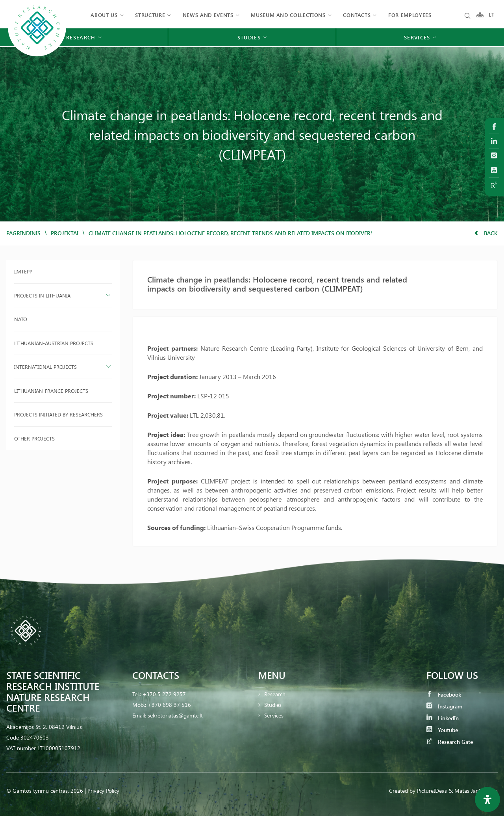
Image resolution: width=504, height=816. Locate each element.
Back (486, 233)
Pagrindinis (23, 233)
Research (275, 694)
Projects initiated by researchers (58, 414)
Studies (273, 705)
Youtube (442, 730)
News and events (208, 15)
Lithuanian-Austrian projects (54, 343)
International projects (45, 367)
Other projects (34, 438)
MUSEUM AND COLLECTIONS (288, 15)
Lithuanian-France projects (51, 391)
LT (492, 15)
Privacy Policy (103, 791)
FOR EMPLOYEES (410, 15)
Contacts (357, 15)
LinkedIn (443, 718)
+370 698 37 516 (169, 705)
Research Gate (450, 742)
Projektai (65, 233)
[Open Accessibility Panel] (487, 799)
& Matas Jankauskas (473, 791)
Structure (150, 15)
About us (104, 15)
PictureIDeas (432, 791)
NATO (21, 319)
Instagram (444, 706)
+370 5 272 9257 (164, 694)
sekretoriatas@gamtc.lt (175, 715)
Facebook (444, 694)
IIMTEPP (23, 271)
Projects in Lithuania (42, 295)
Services (274, 715)
